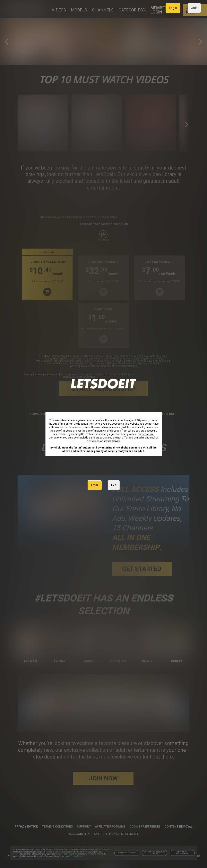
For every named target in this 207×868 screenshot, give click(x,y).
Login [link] (173, 8)
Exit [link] (114, 485)
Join (194, 8)
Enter (95, 485)
